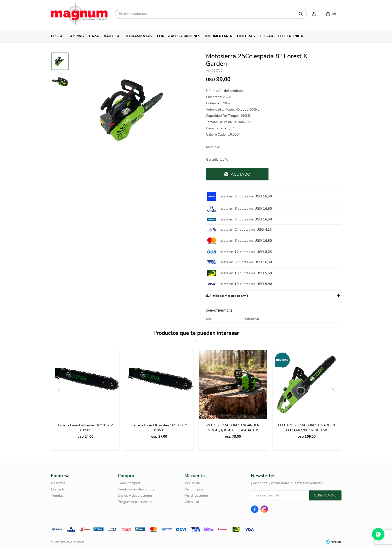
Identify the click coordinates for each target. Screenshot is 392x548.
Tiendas (57, 496)
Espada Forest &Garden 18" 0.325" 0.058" (159, 428)
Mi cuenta (192, 483)
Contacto (58, 489)
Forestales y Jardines (179, 36)
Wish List (192, 502)
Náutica (112, 36)
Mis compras (194, 489)
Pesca (57, 36)
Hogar (266, 36)
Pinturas (246, 36)
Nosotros (58, 483)
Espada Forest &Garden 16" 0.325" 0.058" (85, 428)
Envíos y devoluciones (135, 496)
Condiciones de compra (136, 489)
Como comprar (129, 483)
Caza (94, 36)
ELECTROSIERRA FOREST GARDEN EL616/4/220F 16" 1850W (307, 428)
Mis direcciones (197, 496)
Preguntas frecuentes (135, 502)
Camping (76, 36)
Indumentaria (219, 36)
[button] (335, 400)
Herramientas (138, 36)
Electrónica (291, 36)
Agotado (240, 174)
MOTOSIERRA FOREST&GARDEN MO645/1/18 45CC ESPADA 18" (233, 428)
